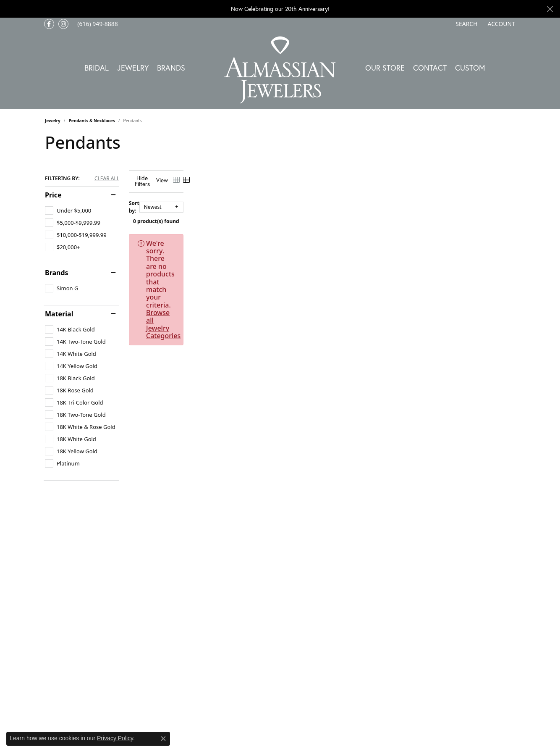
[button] (466, 24)
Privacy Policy (115, 738)
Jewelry (53, 121)
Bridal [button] (97, 68)
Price (53, 195)
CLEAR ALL (107, 179)
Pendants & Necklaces (92, 121)
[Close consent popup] (163, 739)
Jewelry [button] (133, 68)
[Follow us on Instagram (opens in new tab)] (63, 24)
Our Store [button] (385, 68)
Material (59, 314)
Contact (430, 68)
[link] (97, 24)
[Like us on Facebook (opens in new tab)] (49, 24)
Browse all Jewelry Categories (385, 237)
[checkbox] (68, 210)
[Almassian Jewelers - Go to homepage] (280, 70)
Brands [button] (171, 68)
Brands (57, 273)
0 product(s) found (322, 215)
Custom (470, 68)
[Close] (550, 9)
